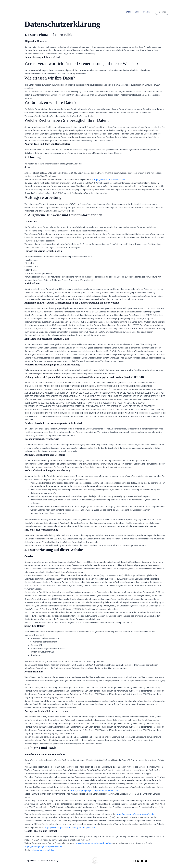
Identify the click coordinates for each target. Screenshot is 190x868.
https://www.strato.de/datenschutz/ (110, 180)
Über (137, 12)
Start (128, 12)
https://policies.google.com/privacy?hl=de (135, 814)
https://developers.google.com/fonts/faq (93, 843)
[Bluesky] (142, 861)
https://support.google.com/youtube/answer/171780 (95, 790)
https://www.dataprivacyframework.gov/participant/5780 (70, 828)
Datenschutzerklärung (48, 860)
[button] (162, 12)
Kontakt (147, 12)
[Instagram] (138, 861)
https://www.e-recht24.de (43, 850)
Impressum (31, 860)
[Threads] (146, 861)
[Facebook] (135, 861)
